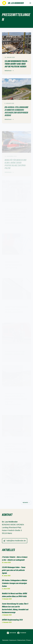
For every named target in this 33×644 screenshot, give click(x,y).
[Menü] (30, 3)
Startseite (5, 640)
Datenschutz (21, 640)
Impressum (13, 640)
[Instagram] (11, 633)
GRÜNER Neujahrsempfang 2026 (12, 620)
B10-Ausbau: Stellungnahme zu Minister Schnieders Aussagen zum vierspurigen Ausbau (16, 113)
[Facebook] (22, 633)
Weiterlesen (9, 71)
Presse (29, 640)
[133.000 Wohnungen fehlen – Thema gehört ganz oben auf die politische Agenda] (17, 43)
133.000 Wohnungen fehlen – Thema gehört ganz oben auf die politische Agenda (16, 64)
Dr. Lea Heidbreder (16, 3)
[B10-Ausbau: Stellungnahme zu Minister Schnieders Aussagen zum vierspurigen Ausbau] (17, 91)
